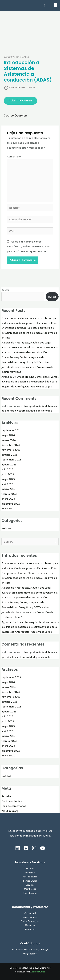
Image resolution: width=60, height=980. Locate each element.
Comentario (15, 156)
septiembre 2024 (11, 430)
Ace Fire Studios (38, 972)
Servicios (30, 885)
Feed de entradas (12, 801)
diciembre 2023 (11, 445)
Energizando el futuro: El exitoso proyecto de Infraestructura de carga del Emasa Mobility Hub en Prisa (29, 333)
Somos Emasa (30, 881)
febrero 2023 (9, 494)
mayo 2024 (8, 435)
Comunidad (30, 913)
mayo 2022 (8, 508)
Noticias (6, 528)
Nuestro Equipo (30, 877)
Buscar (5, 290)
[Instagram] (34, 848)
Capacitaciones (30, 893)
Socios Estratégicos (30, 921)
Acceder (6, 796)
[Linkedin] (18, 848)
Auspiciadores (30, 917)
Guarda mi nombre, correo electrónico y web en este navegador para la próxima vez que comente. (28, 246)
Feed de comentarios (14, 806)
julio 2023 (7, 469)
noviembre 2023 (11, 450)
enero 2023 (8, 499)
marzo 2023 (8, 489)
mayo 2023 (8, 479)
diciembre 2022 (11, 504)
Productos (30, 929)
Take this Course (20, 101)
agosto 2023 (9, 464)
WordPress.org (10, 811)
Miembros (30, 925)
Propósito (30, 873)
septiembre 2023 (11, 460)
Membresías (30, 889)
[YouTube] (43, 848)
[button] (56, 5)
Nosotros (30, 868)
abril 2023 (7, 484)
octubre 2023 (9, 455)
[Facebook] (26, 848)
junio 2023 (8, 474)
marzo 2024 (9, 440)
